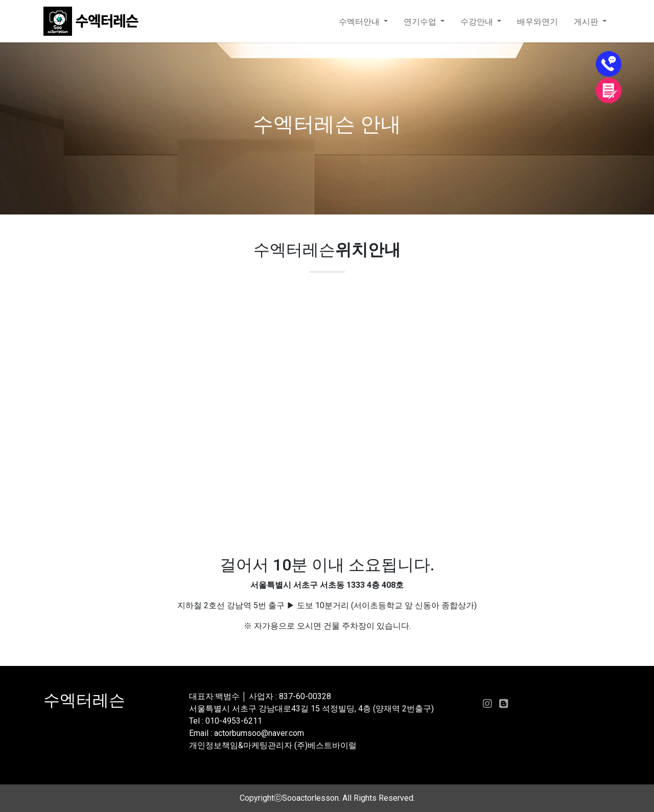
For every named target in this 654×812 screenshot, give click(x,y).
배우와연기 (538, 21)
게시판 (587, 21)
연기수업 (421, 21)
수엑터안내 (360, 21)
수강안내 (478, 21)
